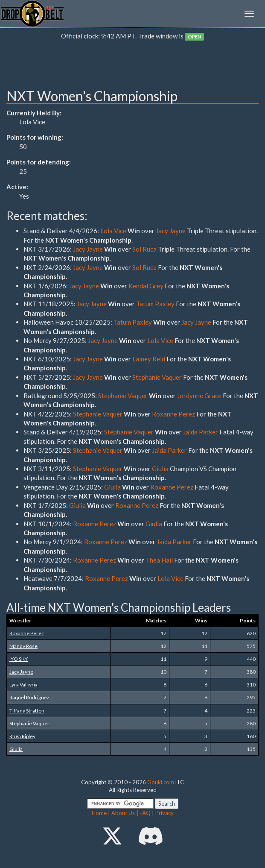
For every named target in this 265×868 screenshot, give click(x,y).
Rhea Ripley (22, 736)
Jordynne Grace (199, 396)
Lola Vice (113, 231)
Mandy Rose (23, 646)
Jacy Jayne (171, 231)
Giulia (160, 469)
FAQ (145, 813)
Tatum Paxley (155, 304)
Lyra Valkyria (23, 685)
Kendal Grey (146, 286)
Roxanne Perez (173, 414)
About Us (123, 813)
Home (99, 813)
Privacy (165, 813)
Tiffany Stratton (27, 711)
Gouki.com (161, 782)
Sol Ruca (144, 249)
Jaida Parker (201, 432)
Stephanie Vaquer (157, 377)
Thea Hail (159, 560)
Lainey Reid (149, 359)
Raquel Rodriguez (29, 697)
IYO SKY (19, 659)
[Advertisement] (132, 67)
